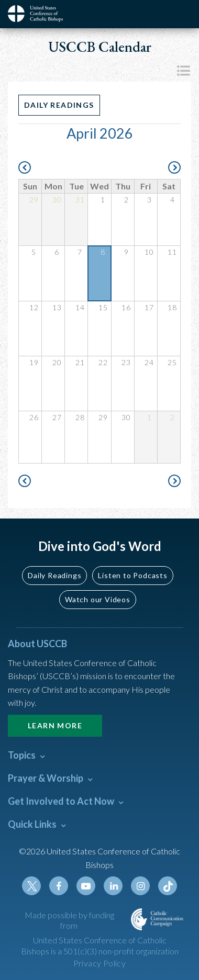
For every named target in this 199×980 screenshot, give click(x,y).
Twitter (31, 886)
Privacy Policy (100, 963)
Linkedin (113, 886)
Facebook (59, 886)
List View (183, 71)
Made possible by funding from (69, 920)
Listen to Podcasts (132, 575)
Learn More (55, 725)
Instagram (140, 886)
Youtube (86, 886)
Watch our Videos (98, 599)
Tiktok (168, 886)
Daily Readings (59, 105)
